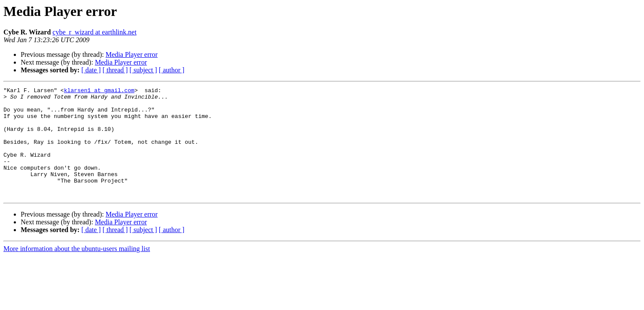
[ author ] (172, 70)
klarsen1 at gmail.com (99, 91)
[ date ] (91, 70)
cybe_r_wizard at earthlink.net (94, 32)
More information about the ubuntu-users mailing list (77, 271)
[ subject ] (143, 70)
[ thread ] (115, 70)
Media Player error (132, 54)
